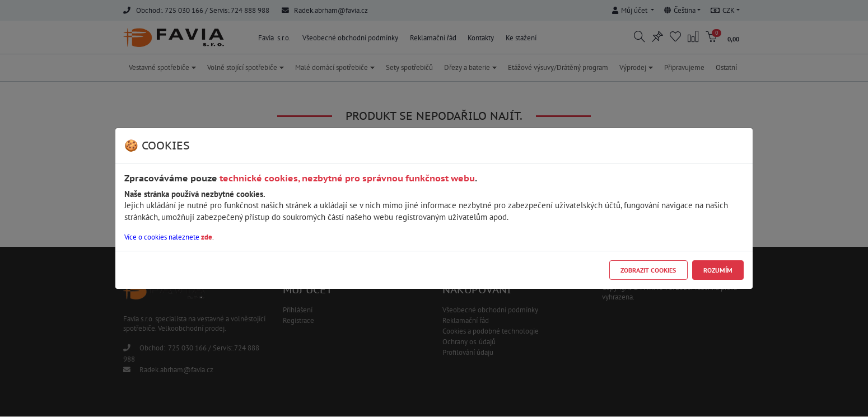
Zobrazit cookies (648, 270)
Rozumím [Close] (718, 270)
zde (207, 237)
